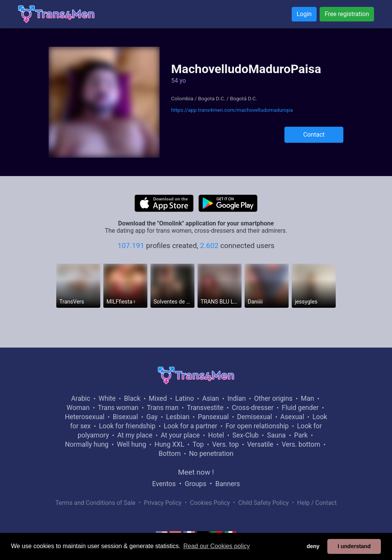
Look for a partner (191, 426)
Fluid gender (300, 408)
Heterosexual (84, 417)
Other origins (273, 398)
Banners (227, 484)
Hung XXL (169, 444)
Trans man (163, 408)
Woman (78, 408)
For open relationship (257, 426)
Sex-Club (246, 435)
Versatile (260, 444)
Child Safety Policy (264, 503)
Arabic (81, 398)
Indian (237, 398)
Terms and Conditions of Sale (96, 503)
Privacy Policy (163, 503)
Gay (152, 417)
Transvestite (205, 408)
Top (198, 444)
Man (308, 398)
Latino (185, 398)
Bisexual (126, 417)
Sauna (276, 435)
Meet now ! (196, 472)
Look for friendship (127, 426)
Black (132, 398)
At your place (180, 435)
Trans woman (118, 408)
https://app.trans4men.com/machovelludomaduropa (232, 110)
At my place (135, 435)
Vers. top (225, 444)
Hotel (216, 435)
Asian (211, 398)
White (107, 398)
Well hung (131, 444)
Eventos (164, 484)
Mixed (158, 398)
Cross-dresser (253, 408)
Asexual (292, 417)
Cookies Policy (210, 503)
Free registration (347, 14)
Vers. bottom (301, 444)
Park (301, 435)
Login (304, 14)
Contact (314, 135)
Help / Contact (317, 503)
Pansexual (213, 417)
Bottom (170, 454)
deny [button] (313, 546)
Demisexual (254, 417)
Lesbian (178, 417)
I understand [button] (354, 546)
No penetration (211, 454)
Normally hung (87, 444)
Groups (196, 484)
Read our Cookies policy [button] (216, 546)
